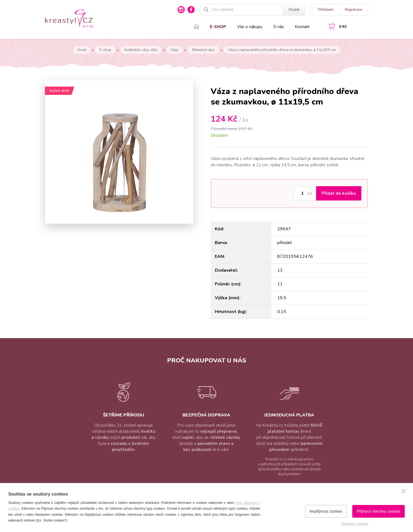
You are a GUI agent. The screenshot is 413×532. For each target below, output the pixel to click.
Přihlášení (326, 10)
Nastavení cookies (355, 524)
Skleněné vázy (203, 50)
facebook (191, 10)
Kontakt (302, 27)
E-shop (218, 27)
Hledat (294, 10)
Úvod (82, 50)
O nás (279, 27)
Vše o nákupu (250, 27)
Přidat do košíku (339, 193)
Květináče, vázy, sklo (141, 50)
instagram (181, 10)
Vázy (175, 50)
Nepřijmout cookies (326, 511)
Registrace (354, 10)
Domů (196, 26)
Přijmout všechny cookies (378, 511)
